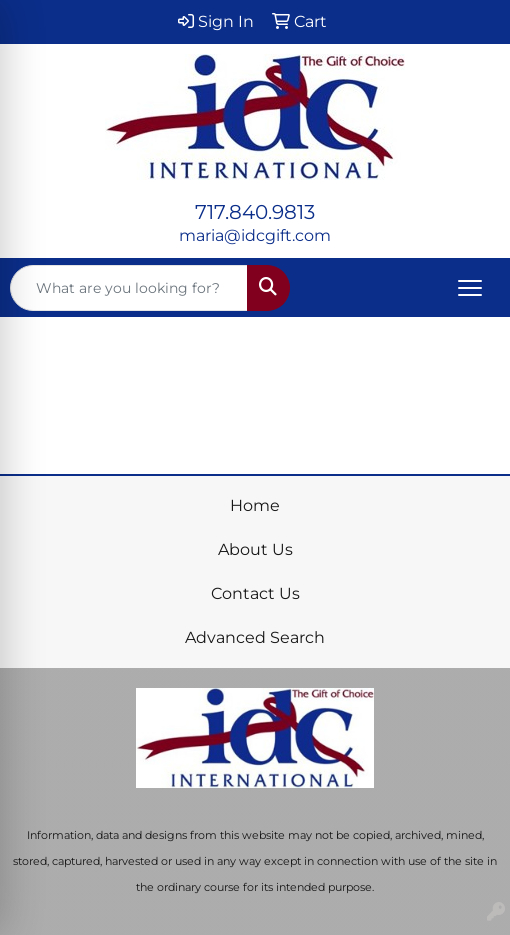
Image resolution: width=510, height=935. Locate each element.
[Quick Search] (129, 288)
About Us (255, 549)
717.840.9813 (255, 212)
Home (255, 505)
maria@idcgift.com (255, 235)
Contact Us (255, 593)
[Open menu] (470, 288)
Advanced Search (255, 637)
